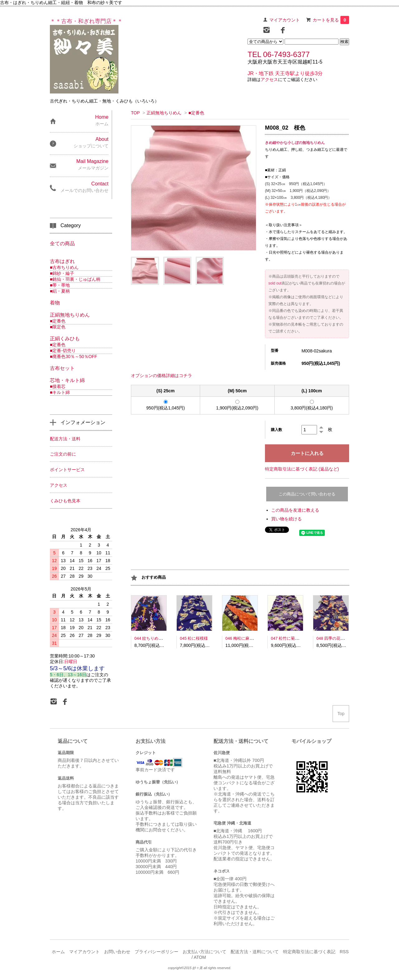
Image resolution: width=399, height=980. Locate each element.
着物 (55, 303)
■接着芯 (58, 386)
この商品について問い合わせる (307, 494)
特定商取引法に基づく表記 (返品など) (302, 469)
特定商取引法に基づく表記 (309, 952)
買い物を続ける (286, 519)
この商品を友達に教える (295, 510)
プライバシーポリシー (156, 952)
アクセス (269, 79)
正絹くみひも (65, 339)
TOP (135, 113)
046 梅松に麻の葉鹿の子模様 (252, 638)
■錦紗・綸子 (62, 273)
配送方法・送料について (255, 952)
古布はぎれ (62, 261)
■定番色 (196, 113)
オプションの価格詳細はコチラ (161, 375)
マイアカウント (285, 20)
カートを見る (331, 20)
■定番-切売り (63, 351)
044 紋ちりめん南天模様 (156, 638)
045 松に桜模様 (194, 638)
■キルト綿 (60, 392)
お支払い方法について (204, 952)
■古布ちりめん (64, 267)
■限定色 (58, 327)
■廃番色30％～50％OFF (74, 356)
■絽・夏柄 (60, 291)
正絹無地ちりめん (164, 113)
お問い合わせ (117, 952)
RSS (344, 952)
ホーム (58, 952)
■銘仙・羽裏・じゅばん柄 (75, 279)
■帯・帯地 (60, 285)
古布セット (62, 368)
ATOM (200, 957)
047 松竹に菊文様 (287, 638)
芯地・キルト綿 (67, 380)
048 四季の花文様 (332, 638)
